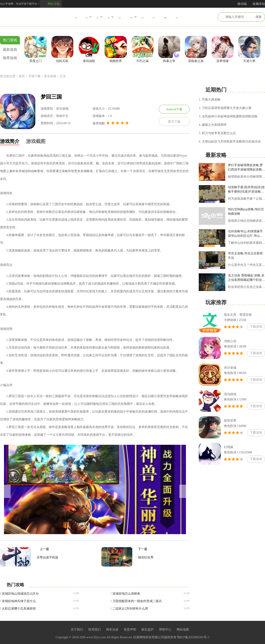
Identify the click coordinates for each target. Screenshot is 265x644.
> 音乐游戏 (49, 76)
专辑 (115, 17)
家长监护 (148, 630)
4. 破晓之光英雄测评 (213, 125)
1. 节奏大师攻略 (210, 100)
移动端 (242, 4)
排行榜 (133, 17)
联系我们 (95, 630)
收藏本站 (259, 4)
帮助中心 (165, 630)
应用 (98, 17)
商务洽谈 (112, 630)
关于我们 (77, 630)
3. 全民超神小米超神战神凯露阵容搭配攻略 (228, 116)
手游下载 (34, 76)
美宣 (167, 17)
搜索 (259, 17)
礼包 (151, 17)
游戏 (82, 17)
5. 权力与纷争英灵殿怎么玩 (217, 133)
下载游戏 (256, 327)
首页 (49, 17)
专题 (204, 17)
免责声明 (130, 630)
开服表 (185, 17)
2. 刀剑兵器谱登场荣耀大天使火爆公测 (225, 108)
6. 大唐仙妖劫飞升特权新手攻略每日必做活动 (230, 142)
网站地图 (183, 630)
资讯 (65, 17)
